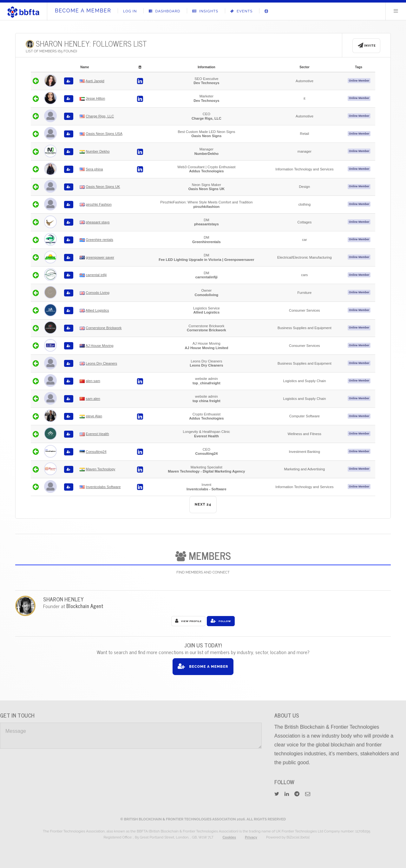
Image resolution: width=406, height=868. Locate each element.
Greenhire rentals (99, 240)
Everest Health (97, 434)
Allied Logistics (97, 310)
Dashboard (164, 11)
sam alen (93, 399)
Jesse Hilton (95, 98)
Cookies (229, 837)
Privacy (251, 837)
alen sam (93, 381)
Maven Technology (100, 469)
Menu (396, 11)
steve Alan (94, 416)
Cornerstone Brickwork (104, 328)
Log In (130, 11)
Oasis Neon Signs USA (104, 134)
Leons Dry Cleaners (101, 363)
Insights (205, 11)
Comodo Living (98, 293)
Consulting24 (96, 452)
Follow (221, 621)
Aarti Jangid (95, 81)
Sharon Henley (63, 599)
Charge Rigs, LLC (100, 116)
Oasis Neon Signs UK (103, 187)
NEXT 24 (203, 504)
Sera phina (94, 169)
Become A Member (83, 11)
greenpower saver (100, 257)
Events (242, 11)
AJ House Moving (100, 346)
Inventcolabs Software (103, 487)
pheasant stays (98, 222)
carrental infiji (96, 275)
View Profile (188, 621)
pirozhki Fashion (98, 204)
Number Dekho (98, 151)
